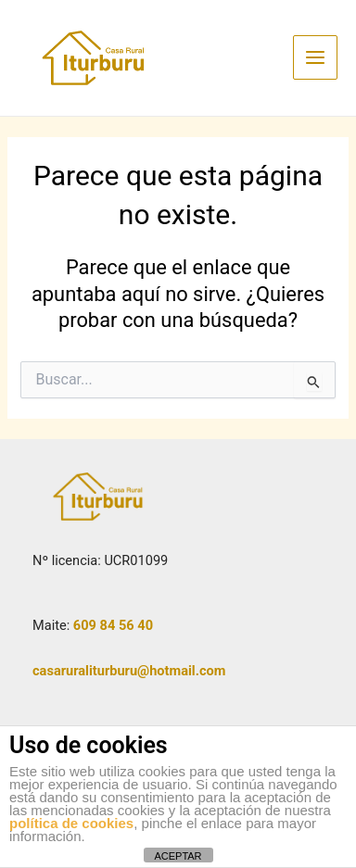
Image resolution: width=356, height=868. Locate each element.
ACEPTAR (178, 856)
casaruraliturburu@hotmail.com (129, 671)
